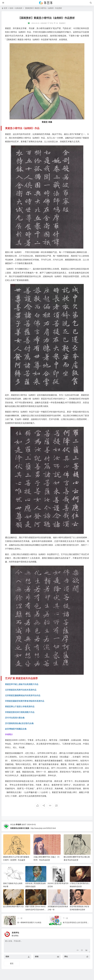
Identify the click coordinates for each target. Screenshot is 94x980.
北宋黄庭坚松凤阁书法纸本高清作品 (21, 690)
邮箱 (37, 957)
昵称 (7, 957)
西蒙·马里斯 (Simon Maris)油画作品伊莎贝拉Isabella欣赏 (35, 910)
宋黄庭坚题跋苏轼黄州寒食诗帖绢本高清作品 (25, 701)
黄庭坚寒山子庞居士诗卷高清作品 (20, 707)
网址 (66, 957)
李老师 (18, 824)
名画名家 (19, 8)
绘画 (11, 8)
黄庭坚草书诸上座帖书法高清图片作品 (22, 684)
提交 (12, 963)
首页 (6, 8)
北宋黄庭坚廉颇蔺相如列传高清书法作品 (23, 695)
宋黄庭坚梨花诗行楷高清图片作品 (20, 712)
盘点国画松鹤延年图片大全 (13, 906)
